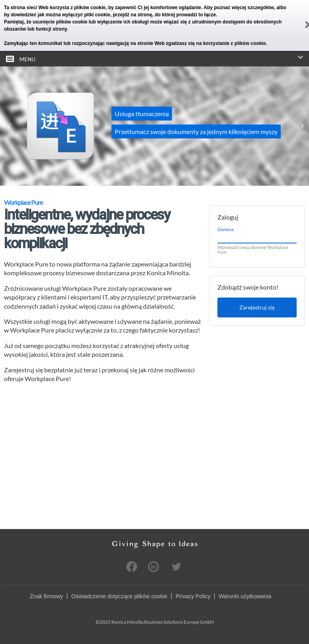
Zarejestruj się (257, 307)
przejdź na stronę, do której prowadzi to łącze (164, 15)
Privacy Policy (193, 596)
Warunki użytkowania (245, 596)
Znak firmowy (46, 596)
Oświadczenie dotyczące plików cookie (119, 596)
